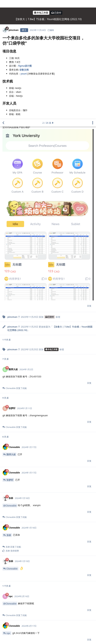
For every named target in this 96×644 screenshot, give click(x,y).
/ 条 (48, 4)
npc (8, 514)
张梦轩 (10, 361)
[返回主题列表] (3, 4)
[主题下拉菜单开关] (93, 4)
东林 (9, 416)
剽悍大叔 (11, 335)
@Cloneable (10, 386)
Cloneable (12, 450)
